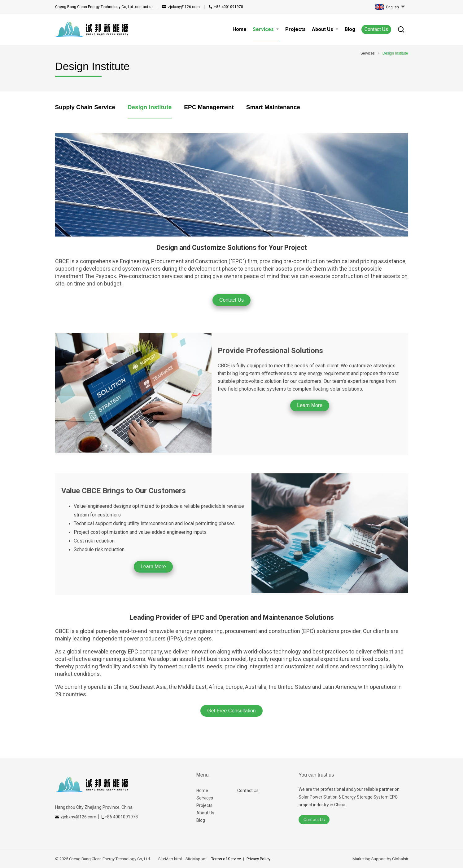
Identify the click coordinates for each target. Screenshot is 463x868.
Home (202, 790)
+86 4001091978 (229, 7)
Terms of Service (226, 859)
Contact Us (376, 29)
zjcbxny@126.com (184, 7)
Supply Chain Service (85, 107)
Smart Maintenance (273, 107)
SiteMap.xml (197, 859)
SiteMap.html (170, 859)
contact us (104, 7)
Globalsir (400, 859)
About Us (205, 813)
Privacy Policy (258, 859)
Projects (204, 805)
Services (205, 798)
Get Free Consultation (232, 711)
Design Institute (150, 107)
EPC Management (209, 107)
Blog (201, 820)
